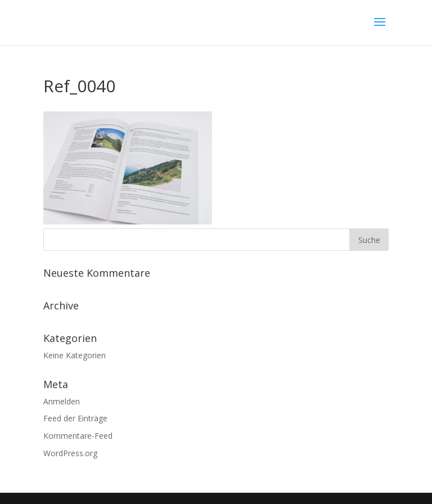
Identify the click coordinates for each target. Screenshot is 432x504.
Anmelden (62, 401)
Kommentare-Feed (78, 436)
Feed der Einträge (75, 418)
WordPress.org (70, 453)
